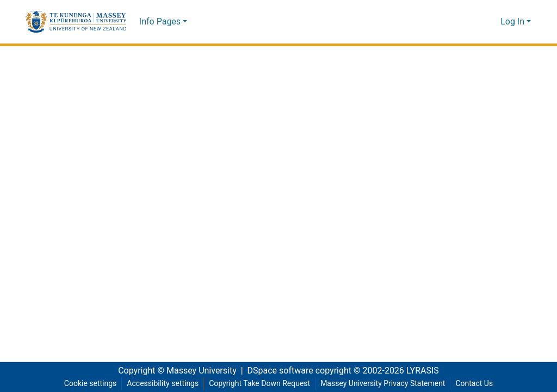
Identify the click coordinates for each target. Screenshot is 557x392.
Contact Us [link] (479, 384)
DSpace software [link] (277, 371)
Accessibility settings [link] (159, 384)
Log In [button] (514, 22)
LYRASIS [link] (426, 371)
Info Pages (160, 22)
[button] (76, 22)
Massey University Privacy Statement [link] (386, 384)
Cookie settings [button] (85, 384)
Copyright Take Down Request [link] (259, 384)
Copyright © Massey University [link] (173, 371)
